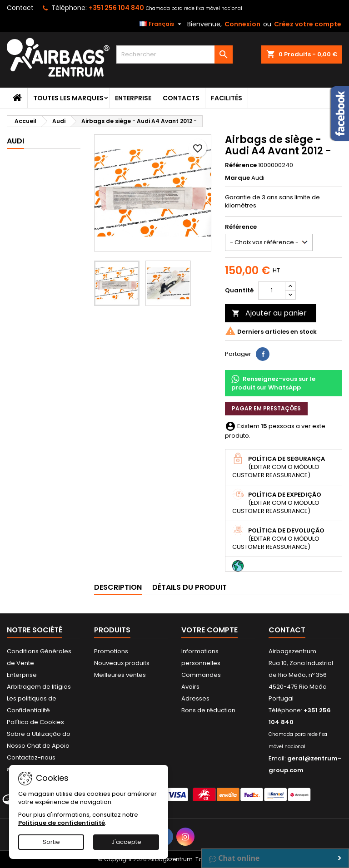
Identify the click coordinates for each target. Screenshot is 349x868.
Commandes (201, 675)
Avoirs (190, 687)
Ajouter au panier (269, 313)
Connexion (242, 24)
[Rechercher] (174, 54)
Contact (20, 8)
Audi (15, 141)
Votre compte (209, 630)
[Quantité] (272, 291)
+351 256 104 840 (116, 8)
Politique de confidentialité (62, 823)
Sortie (51, 842)
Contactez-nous (31, 757)
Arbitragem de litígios (39, 687)
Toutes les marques (68, 98)
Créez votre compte (308, 24)
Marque (237, 178)
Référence (241, 165)
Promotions (111, 651)
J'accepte (126, 842)
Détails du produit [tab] (189, 587)
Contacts (181, 98)
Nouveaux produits (122, 663)
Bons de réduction (208, 710)
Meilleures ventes (120, 675)
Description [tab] (118, 587)
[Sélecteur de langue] (162, 24)
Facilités (227, 98)
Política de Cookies (35, 722)
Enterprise (133, 98)
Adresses (195, 698)
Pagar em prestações (266, 408)
